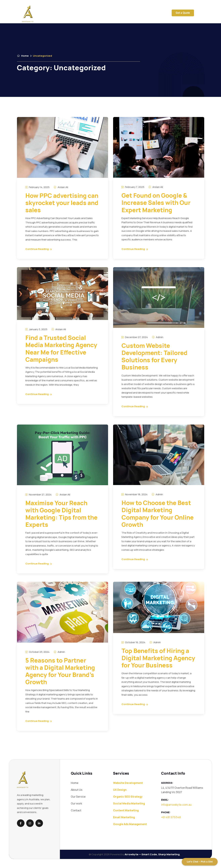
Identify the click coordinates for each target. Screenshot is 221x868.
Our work (111, 14)
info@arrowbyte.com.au (176, 805)
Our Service (78, 14)
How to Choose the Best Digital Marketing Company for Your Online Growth (158, 514)
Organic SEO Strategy (128, 797)
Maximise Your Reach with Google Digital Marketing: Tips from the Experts (61, 514)
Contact (133, 14)
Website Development (128, 783)
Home (65, 14)
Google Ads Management (130, 824)
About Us (97, 14)
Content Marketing (126, 810)
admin (158, 337)
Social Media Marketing (129, 803)
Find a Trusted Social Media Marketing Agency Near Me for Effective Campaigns (61, 349)
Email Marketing (124, 817)
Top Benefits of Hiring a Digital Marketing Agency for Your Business (158, 658)
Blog (122, 14)
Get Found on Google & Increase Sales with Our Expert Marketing (156, 203)
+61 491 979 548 (171, 817)
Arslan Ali (61, 187)
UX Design (120, 790)
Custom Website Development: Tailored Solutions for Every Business (154, 356)
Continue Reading (39, 249)
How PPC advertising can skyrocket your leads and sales (62, 203)
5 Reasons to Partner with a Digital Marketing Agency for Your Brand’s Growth (60, 671)
